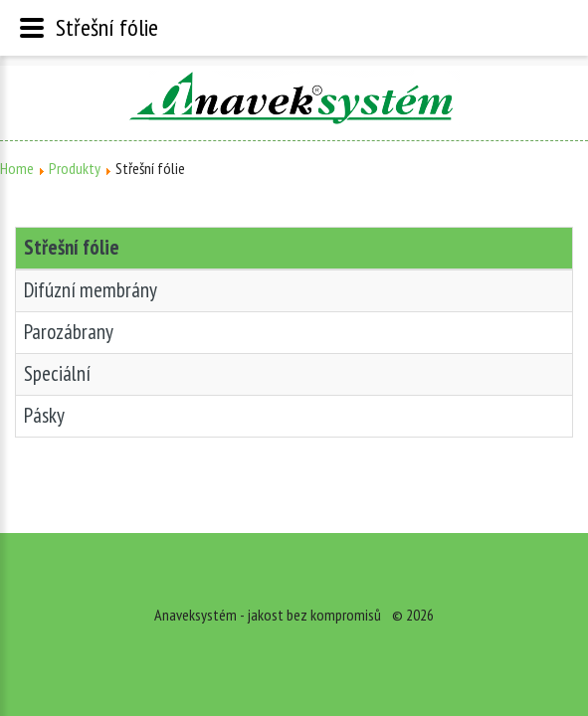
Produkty (75, 168)
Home (17, 168)
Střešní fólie (72, 247)
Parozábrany (69, 332)
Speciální (57, 373)
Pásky (44, 415)
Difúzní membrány (91, 290)
